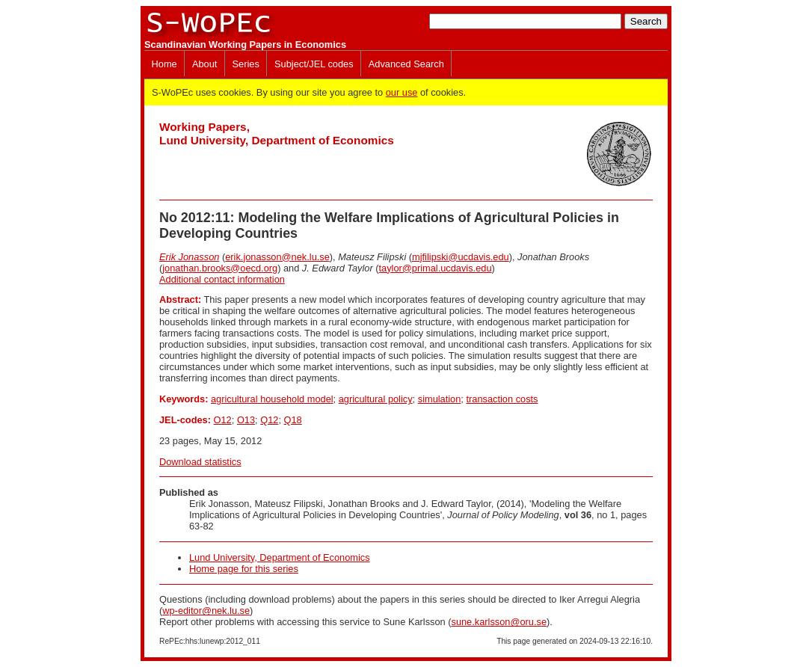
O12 (223, 420)
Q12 (269, 420)
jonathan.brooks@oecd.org (220, 268)
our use (402, 92)
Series (246, 64)
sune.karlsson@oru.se (499, 622)
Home (164, 64)
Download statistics (200, 462)
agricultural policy (376, 399)
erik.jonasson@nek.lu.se (277, 257)
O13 (246, 420)
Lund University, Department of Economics (280, 557)
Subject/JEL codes (314, 64)
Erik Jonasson (189, 257)
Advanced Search (406, 64)
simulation (440, 399)
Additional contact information (222, 279)
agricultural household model (272, 399)
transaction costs (502, 399)
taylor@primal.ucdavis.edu (436, 268)
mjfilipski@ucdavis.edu (461, 257)
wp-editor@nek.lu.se (206, 611)
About (204, 64)
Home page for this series (244, 569)
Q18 (293, 420)
